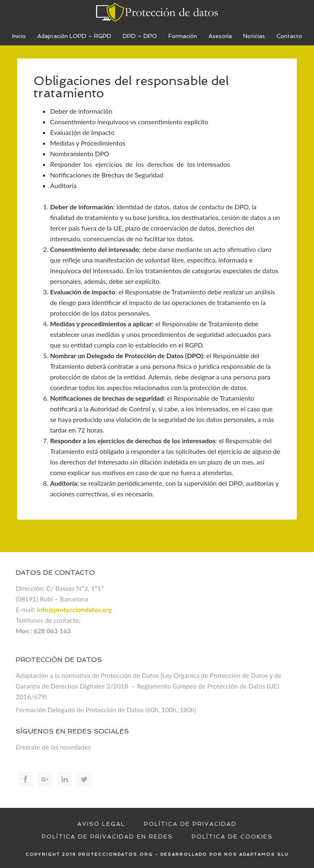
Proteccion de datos (157, 12)
